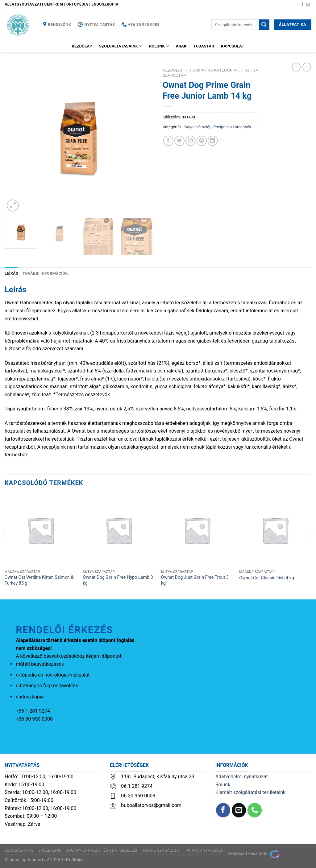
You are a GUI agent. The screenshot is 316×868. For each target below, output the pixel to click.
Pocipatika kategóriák (214, 70)
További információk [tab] (45, 273)
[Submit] (264, 25)
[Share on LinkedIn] (213, 141)
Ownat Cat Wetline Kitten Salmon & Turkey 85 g (39, 580)
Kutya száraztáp (198, 127)
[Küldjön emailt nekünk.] (308, 5)
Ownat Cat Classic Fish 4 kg (267, 578)
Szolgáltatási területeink (33, 850)
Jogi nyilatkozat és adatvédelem (102, 850)
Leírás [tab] (11, 273)
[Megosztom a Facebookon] (168, 141)
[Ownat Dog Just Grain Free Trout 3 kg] (197, 530)
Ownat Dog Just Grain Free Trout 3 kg (195, 580)
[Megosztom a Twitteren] (179, 141)
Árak (181, 46)
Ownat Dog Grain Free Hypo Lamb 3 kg (118, 580)
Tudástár (204, 46)
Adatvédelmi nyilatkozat (242, 777)
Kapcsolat (233, 46)
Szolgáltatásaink (121, 46)
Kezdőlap (82, 46)
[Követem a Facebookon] (302, 5)
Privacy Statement (206, 850)
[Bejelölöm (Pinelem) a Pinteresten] (202, 141)
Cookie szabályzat (162, 850)
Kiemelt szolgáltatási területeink (251, 792)
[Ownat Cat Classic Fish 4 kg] (275, 530)
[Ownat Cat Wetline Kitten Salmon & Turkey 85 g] (41, 530)
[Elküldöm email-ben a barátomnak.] (191, 141)
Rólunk (159, 46)
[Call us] (255, 810)
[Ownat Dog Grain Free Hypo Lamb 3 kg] (119, 530)
